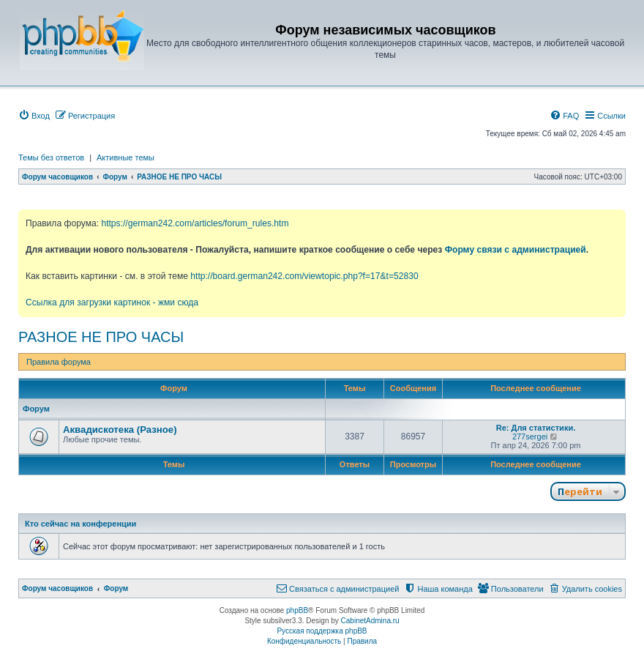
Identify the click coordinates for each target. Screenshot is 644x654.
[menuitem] (34, 116)
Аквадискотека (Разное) (120, 430)
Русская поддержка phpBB (322, 631)
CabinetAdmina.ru (370, 621)
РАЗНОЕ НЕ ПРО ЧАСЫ (101, 337)
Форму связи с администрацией (516, 250)
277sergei (530, 436)
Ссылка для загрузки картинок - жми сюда (112, 302)
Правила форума (59, 362)
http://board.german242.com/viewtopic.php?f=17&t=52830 (304, 276)
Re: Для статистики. (536, 428)
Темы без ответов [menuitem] (51, 157)
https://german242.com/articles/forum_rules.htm (195, 223)
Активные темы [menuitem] (126, 157)
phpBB (297, 610)
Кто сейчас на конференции (80, 524)
